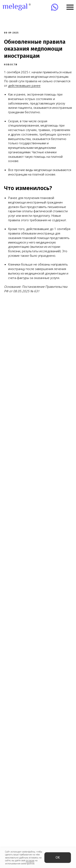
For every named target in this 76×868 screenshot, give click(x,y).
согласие (30, 860)
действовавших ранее (24, 86)
